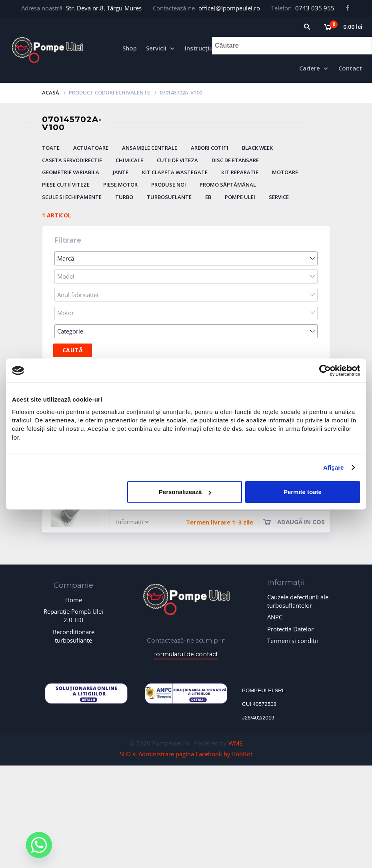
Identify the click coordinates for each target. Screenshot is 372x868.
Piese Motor (120, 185)
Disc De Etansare (235, 160)
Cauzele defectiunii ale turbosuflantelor (298, 601)
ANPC (275, 617)
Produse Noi (169, 185)
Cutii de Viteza (177, 160)
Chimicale (129, 160)
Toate (51, 148)
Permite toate (303, 492)
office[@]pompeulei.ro (229, 8)
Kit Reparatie (240, 172)
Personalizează (185, 492)
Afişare (334, 467)
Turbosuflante (169, 197)
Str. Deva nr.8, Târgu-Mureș (104, 8)
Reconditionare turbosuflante (74, 636)
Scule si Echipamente (72, 197)
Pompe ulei (240, 197)
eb (208, 197)
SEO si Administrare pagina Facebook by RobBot (186, 754)
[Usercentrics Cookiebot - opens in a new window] (325, 370)
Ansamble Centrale (150, 148)
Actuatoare (91, 148)
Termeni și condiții (293, 641)
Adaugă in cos (301, 522)
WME (235, 743)
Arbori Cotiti (210, 148)
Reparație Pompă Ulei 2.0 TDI (73, 616)
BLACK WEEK (257, 148)
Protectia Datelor (290, 629)
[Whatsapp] (39, 845)
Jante (121, 172)
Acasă (51, 92)
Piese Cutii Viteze (66, 185)
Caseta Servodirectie (72, 160)
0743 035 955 (315, 8)
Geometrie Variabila (71, 172)
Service (279, 197)
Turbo (124, 197)
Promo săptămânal (228, 185)
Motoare (285, 172)
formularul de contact (186, 654)
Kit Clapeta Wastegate (175, 172)
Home (74, 600)
